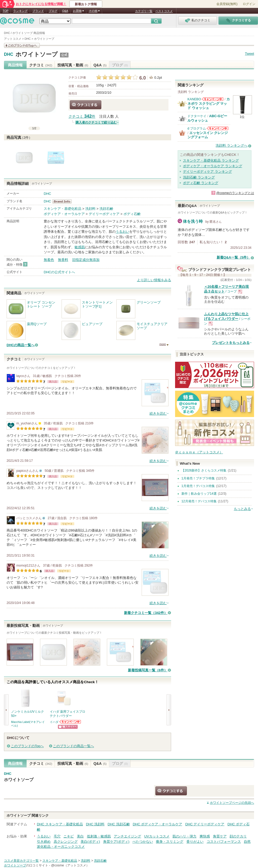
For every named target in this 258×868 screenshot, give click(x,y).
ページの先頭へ (232, 803)
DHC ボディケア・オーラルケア (157, 824)
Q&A (65, 11)
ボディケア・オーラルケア (64, 214)
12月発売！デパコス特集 (199, 501)
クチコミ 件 (82, 116)
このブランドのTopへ (27, 746)
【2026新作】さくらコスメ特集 (204, 470)
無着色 (49, 260)
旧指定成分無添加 (86, 260)
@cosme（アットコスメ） (70, 865)
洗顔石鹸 (106, 209)
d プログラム (197, 128)
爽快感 (205, 836)
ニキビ (69, 836)
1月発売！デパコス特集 (198, 486)
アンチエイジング (127, 836)
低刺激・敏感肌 (99, 836)
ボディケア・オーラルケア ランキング (213, 166)
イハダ (54, 722)
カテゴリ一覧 (144, 11)
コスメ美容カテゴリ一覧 (21, 861)
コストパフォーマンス (224, 842)
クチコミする (86, 105)
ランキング (20, 11)
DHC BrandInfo (64, 201)
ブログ (53, 11)
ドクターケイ (197, 116)
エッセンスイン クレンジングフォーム (208, 135)
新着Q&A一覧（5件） (233, 257)
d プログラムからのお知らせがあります (217, 128)
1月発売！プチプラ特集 (198, 478)
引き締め (44, 842)
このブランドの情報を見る (22, 45)
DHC (9, 54)
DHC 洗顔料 (95, 824)
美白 (80, 836)
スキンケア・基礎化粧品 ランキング (211, 160)
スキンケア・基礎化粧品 (63, 209)
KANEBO (194, 99)
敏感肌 (80, 247)
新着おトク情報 (86, 4)
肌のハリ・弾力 (184, 836)
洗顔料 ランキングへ (232, 145)
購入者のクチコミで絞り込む (96, 122)
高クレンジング (66, 842)
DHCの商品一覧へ (21, 345)
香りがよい (195, 842)
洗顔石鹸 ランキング (199, 177)
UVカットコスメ (157, 836)
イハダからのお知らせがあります (70, 722)
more (163, 344)
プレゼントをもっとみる (231, 343)
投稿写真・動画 (73, 65)
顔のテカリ (238, 836)
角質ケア (220, 836)
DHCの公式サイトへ (59, 272)
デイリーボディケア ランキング (207, 172)
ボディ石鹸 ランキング (201, 183)
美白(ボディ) (90, 842)
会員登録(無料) (227, 4)
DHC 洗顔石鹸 (119, 824)
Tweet (249, 54)
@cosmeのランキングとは (235, 193)
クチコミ (41, 65)
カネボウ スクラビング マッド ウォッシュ (209, 103)
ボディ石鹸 (132, 214)
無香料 (63, 260)
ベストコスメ (164, 11)
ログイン (249, 4)
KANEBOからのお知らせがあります (212, 99)
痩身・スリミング (170, 842)
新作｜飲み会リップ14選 (199, 494)
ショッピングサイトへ (68, 727)
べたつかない (143, 842)
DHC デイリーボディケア (205, 824)
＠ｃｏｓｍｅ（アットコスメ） (199, 452)
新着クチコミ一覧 (146, 613)
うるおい (122, 232)
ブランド (38, 11)
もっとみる (242, 509)
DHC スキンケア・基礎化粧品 (60, 824)
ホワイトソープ (37, 54)
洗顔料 (90, 209)
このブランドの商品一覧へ (73, 746)
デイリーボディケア (104, 214)
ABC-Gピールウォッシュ (207, 118)
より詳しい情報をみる (154, 280)
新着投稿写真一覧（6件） (148, 670)
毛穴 (57, 836)
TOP (6, 11)
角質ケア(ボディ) (116, 842)
